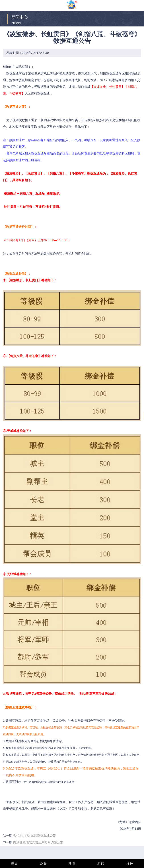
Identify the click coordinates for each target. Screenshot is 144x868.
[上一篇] (8, 836)
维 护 (130, 863)
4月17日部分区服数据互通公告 (34, 835)
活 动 (72, 863)
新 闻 (101, 863)
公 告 (43, 863)
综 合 (14, 863)
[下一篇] (8, 842)
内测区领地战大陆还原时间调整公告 (38, 842)
